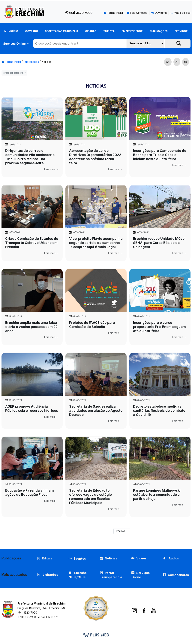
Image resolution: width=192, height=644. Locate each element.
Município (11, 31)
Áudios (171, 558)
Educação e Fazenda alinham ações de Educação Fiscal (30, 492)
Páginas (121, 531)
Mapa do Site (181, 13)
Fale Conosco (137, 13)
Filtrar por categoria (13, 73)
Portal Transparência (111, 575)
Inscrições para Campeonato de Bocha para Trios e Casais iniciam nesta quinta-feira (160, 155)
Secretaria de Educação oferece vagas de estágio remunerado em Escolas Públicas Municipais (90, 497)
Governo (32, 31)
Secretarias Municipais (61, 31)
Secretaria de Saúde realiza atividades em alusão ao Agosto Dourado (96, 411)
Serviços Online (15, 44)
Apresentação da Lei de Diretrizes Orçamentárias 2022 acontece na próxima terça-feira (95, 157)
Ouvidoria (159, 13)
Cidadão (91, 31)
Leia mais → (52, 169)
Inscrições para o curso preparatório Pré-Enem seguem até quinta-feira (159, 327)
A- (177, 62)
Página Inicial (113, 13)
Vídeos (139, 558)
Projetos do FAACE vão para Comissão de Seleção (92, 325)
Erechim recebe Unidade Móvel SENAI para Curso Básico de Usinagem (159, 243)
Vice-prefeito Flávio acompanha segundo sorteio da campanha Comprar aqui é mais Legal (96, 243)
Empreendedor (132, 31)
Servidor (181, 31)
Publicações (159, 31)
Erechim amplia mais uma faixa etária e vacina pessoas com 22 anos (31, 327)
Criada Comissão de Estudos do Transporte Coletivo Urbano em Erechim (32, 243)
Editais (45, 558)
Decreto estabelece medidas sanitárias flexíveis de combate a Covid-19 (159, 411)
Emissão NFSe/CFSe (78, 575)
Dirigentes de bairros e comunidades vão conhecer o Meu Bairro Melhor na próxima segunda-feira (30, 157)
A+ (168, 62)
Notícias (46, 62)
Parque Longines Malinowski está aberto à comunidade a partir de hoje (157, 495)
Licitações (48, 575)
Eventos (80, 558)
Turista (109, 31)
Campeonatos (178, 575)
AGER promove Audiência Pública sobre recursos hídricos (32, 408)
